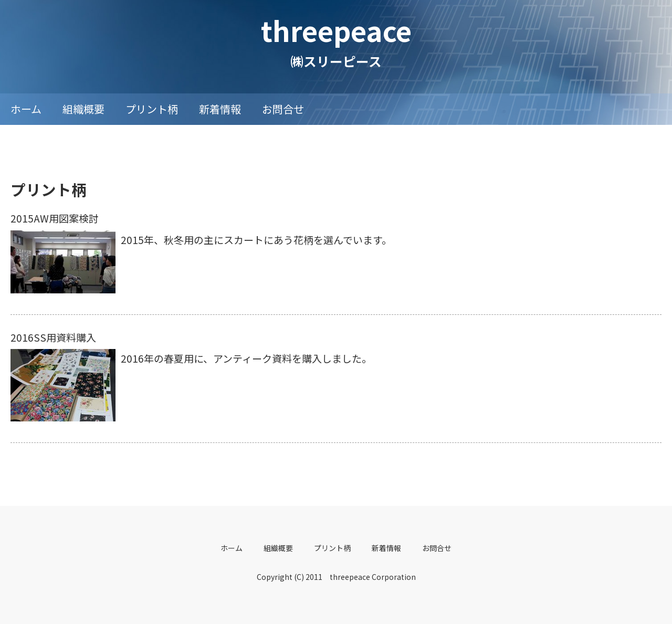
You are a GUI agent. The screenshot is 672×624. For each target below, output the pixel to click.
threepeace (336, 30)
